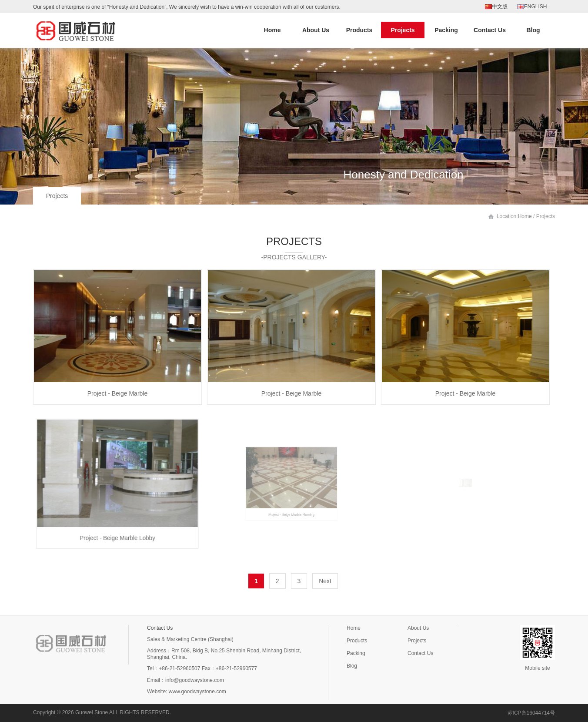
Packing (446, 30)
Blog (533, 30)
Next (325, 581)
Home (272, 30)
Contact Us (490, 30)
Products (359, 30)
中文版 (496, 7)
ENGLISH (532, 7)
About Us (316, 30)
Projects (403, 30)
